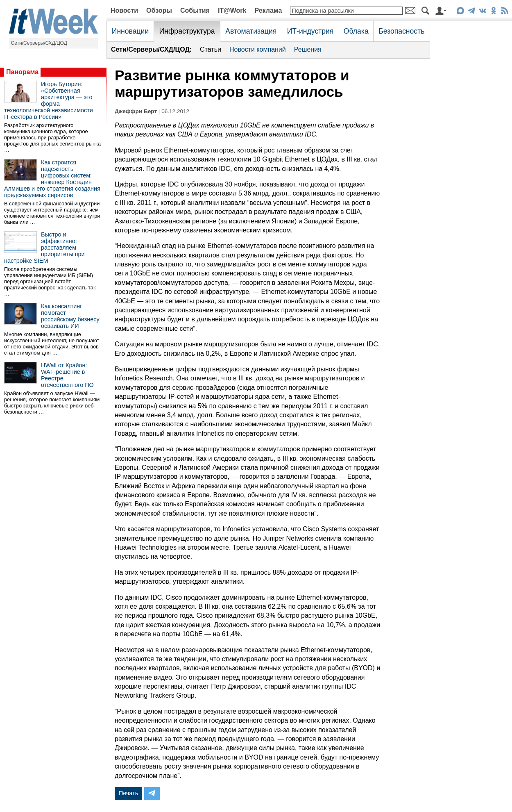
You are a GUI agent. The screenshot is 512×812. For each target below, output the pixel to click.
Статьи (211, 49)
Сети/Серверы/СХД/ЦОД (39, 43)
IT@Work (232, 10)
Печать (128, 793)
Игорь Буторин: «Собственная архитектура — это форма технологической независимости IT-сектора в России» (49, 100)
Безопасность (401, 31)
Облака (356, 31)
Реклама (268, 10)
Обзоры (159, 10)
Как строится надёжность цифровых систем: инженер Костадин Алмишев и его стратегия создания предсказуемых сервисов (52, 179)
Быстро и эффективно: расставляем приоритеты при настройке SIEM (44, 248)
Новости (124, 10)
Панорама (22, 72)
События (195, 10)
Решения (308, 49)
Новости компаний (258, 49)
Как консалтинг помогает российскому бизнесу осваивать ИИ (70, 316)
